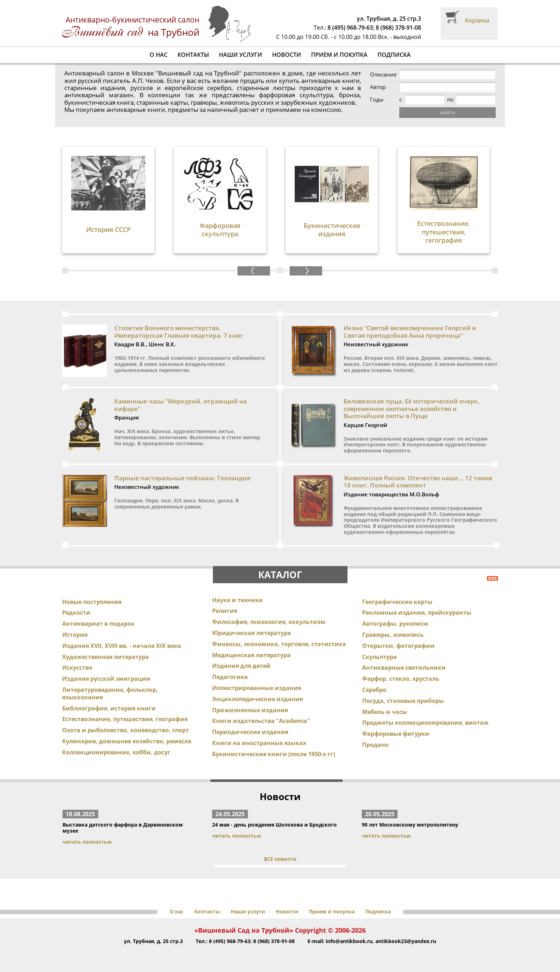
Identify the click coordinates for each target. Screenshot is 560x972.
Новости (287, 55)
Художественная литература (106, 657)
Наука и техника (237, 600)
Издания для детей (241, 666)
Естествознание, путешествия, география (125, 719)
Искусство (77, 668)
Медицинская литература (251, 655)
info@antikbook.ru (349, 941)
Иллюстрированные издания (257, 688)
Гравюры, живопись (393, 635)
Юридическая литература (252, 633)
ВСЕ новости (280, 859)
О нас (159, 55)
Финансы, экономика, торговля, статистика (279, 644)
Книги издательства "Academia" (261, 721)
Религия (225, 611)
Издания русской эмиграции (106, 679)
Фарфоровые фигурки (396, 734)
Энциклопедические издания (257, 699)
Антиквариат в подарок (98, 624)
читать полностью (87, 842)
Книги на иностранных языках (259, 743)
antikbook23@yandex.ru (406, 941)
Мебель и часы (385, 712)
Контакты (193, 55)
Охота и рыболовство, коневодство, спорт (126, 730)
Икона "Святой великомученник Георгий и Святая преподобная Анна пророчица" (410, 331)
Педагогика (230, 677)
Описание (383, 75)
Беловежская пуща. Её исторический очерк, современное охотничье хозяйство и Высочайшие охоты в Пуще (412, 408)
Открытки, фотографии (398, 646)
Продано (375, 745)
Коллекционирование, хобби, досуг (116, 752)
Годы (377, 100)
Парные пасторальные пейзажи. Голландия (182, 478)
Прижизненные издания (250, 710)
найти (447, 112)
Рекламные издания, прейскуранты (417, 613)
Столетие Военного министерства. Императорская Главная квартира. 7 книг (179, 331)
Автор (378, 87)
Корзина (477, 20)
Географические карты (397, 602)
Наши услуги (241, 55)
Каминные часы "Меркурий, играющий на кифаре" (181, 405)
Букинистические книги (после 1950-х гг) (274, 754)
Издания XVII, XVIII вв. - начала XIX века (122, 646)
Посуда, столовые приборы (403, 701)
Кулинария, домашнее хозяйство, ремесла (127, 741)
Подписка (394, 55)
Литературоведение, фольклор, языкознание (110, 693)
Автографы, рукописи (395, 624)
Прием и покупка (339, 55)
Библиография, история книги (109, 708)
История (75, 635)
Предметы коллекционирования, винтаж (425, 723)
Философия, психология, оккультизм (269, 622)
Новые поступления (92, 602)
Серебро (374, 690)
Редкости (76, 613)
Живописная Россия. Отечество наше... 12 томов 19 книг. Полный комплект (418, 482)
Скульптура (379, 657)
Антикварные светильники (404, 668)
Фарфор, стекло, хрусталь (401, 679)
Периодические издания (250, 732)
